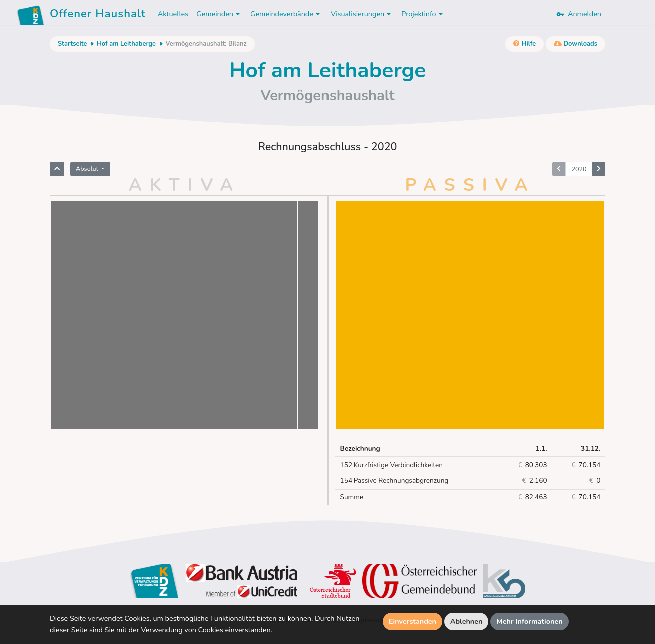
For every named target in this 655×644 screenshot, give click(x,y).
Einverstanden (412, 621)
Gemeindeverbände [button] (286, 14)
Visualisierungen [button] (362, 14)
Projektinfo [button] (423, 14)
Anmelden (579, 14)
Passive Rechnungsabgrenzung (394, 481)
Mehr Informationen (530, 621)
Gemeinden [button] (219, 14)
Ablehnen (466, 621)
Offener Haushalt (98, 15)
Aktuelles (173, 14)
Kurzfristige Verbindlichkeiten (391, 465)
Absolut (88, 169)
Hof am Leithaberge (126, 44)
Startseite (72, 44)
